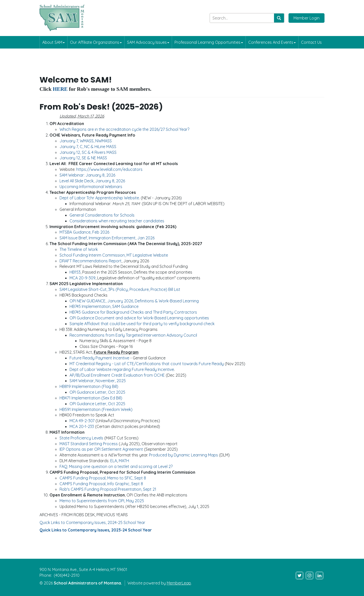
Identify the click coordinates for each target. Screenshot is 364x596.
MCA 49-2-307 (82, 421)
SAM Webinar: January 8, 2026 (87, 175)
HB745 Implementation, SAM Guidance (104, 306)
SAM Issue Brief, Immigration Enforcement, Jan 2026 (107, 238)
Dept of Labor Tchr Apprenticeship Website (99, 198)
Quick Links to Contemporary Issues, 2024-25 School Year (92, 522)
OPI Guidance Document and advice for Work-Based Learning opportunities (139, 318)
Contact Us (311, 42)
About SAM (53, 42)
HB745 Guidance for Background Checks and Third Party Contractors (133, 312)
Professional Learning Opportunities (209, 42)
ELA (114, 461)
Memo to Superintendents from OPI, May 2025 (102, 501)
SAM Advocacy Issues (148, 42)
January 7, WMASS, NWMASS (86, 141)
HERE (60, 89)
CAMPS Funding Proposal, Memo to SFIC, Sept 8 (103, 478)
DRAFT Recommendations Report (90, 261)
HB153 (75, 272)
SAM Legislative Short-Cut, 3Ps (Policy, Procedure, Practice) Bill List (120, 289)
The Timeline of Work (79, 249)
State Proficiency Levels (81, 438)
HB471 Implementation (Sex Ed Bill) (91, 398)
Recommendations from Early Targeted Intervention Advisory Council (133, 335)
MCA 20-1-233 (82, 426)
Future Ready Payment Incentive (99, 358)
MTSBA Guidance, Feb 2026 (84, 232)
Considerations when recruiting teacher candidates (117, 221)
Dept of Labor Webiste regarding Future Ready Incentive (122, 369)
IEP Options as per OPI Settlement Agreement (101, 449)
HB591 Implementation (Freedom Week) (96, 409)
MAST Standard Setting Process (89, 444)
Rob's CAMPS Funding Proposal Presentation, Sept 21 (108, 489)
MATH (124, 461)
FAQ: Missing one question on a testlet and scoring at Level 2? (116, 466)
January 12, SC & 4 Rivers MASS (88, 152)
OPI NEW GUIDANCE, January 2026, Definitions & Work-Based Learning (134, 301)
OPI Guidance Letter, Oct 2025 (97, 392)
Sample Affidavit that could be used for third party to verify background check (142, 324)
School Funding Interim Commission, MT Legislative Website (114, 255)
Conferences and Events (272, 42)
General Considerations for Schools (102, 215)
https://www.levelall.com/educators (109, 169)
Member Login (306, 18)
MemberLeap (179, 583)
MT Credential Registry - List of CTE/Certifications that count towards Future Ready (147, 364)
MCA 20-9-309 (82, 278)
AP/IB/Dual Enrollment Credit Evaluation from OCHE (117, 375)
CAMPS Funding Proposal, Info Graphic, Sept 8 (101, 484)
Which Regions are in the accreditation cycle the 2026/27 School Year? (124, 129)
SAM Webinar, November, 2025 (98, 381)
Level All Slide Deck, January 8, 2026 (92, 181)
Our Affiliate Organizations (96, 42)
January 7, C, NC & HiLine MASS (88, 147)
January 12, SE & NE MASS (83, 158)
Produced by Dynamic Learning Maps (184, 455)
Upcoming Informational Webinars (91, 187)
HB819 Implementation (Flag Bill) (89, 386)
